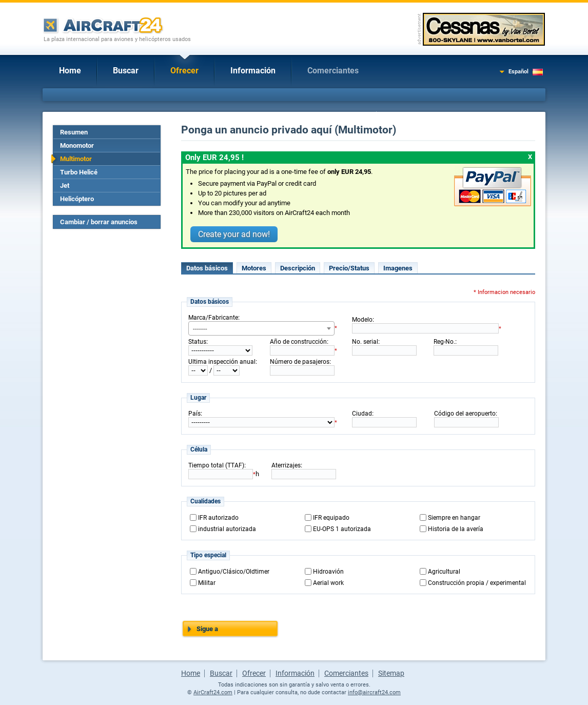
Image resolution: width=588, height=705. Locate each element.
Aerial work (328, 583)
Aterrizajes (286, 465)
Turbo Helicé (79, 172)
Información (253, 71)
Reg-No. (444, 342)
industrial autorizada (227, 529)
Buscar (126, 71)
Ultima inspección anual (222, 362)
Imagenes (398, 268)
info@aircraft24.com (374, 692)
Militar (207, 583)
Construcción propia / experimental (477, 583)
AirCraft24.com (213, 692)
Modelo (362, 320)
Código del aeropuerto (465, 414)
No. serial (365, 342)
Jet (65, 185)
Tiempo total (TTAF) (216, 465)
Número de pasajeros (300, 362)
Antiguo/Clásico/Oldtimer (234, 572)
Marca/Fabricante (213, 318)
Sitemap (391, 673)
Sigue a (207, 629)
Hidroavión (328, 572)
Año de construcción (298, 342)
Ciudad (362, 414)
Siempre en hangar (454, 518)
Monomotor (77, 145)
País (194, 414)
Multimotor (76, 159)
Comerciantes (333, 71)
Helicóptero (77, 199)
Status (197, 342)
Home (70, 71)
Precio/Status (349, 268)
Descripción (298, 268)
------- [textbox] (200, 329)
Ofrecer (184, 71)
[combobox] (261, 328)
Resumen (74, 132)
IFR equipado (331, 518)
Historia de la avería (456, 529)
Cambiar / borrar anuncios (99, 222)
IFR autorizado (218, 518)
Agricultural (444, 572)
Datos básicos (207, 268)
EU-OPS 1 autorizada (342, 529)
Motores (254, 268)
